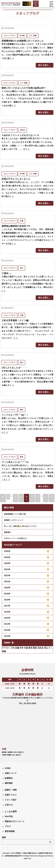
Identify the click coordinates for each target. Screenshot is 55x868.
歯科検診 (9, 783)
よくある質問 (11, 812)
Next (52, 498)
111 (15, 498)
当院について (11, 773)
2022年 (7, 575)
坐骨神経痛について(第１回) (15, 514)
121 (46, 498)
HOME (8, 768)
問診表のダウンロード (15, 821)
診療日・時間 (11, 790)
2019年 (7, 594)
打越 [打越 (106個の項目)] (26, 648)
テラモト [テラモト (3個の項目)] (6, 648)
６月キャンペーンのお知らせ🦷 (16, 538)
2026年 (7, 551)
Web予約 (9, 816)
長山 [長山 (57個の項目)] (46, 648)
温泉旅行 (7, 532)
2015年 (7, 618)
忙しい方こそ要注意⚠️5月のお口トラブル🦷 (21, 526)
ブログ (8, 826)
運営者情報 (10, 831)
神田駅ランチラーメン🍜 (14, 520)
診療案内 (9, 778)
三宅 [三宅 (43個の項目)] (12, 648)
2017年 (7, 606)
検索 (4, 837)
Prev (3, 498)
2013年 (7, 630)
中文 (36, 5)
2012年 (7, 636)
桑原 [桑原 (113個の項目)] (35, 648)
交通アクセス (11, 795)
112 (21, 498)
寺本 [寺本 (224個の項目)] (21, 648)
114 (32, 498)
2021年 (7, 582)
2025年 (7, 557)
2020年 (7, 588)
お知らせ (9, 805)
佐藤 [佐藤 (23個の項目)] (17, 648)
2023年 (7, 569)
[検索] (50, 842)
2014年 (7, 624)
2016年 (7, 612)
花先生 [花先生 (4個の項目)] (40, 648)
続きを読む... (44, 65)
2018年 (7, 600)
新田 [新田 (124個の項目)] (31, 648)
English (36, 2)
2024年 (7, 563)
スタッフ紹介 (11, 800)
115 (38, 498)
